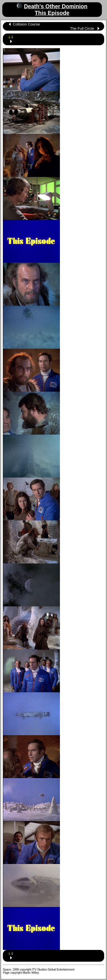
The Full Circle (82, 28)
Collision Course (26, 24)
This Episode (52, 13)
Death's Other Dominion (56, 6)
